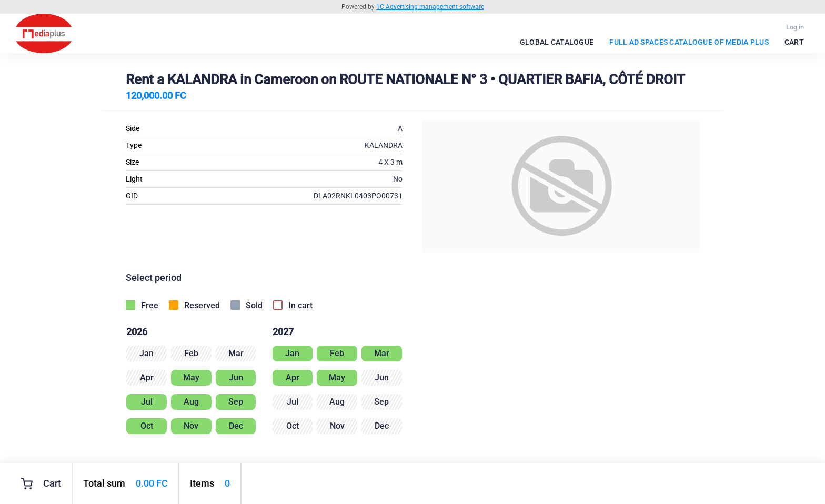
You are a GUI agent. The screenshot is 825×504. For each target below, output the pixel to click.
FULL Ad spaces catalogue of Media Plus (689, 42)
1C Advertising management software (430, 7)
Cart (794, 42)
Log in (795, 27)
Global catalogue (557, 42)
